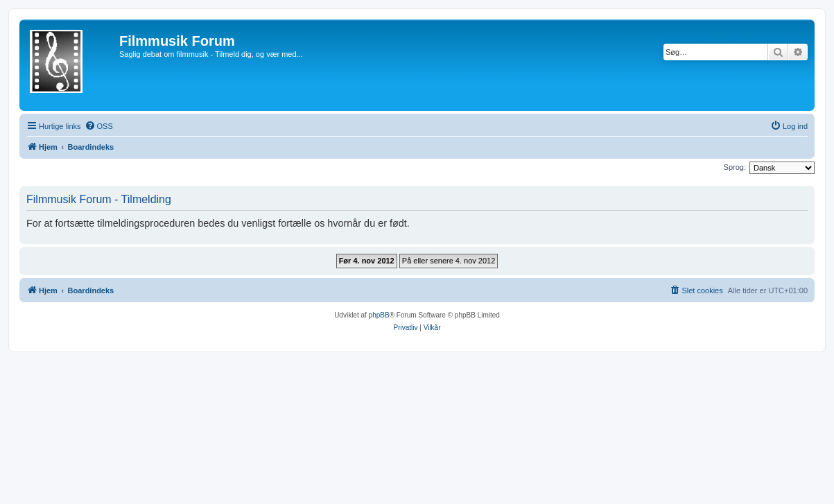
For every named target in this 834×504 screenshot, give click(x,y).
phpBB (379, 315)
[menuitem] (99, 126)
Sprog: (735, 167)
